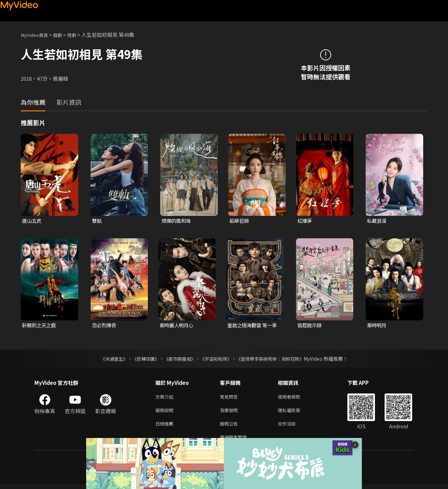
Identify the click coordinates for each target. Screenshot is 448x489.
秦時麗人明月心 (178, 326)
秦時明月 (377, 326)
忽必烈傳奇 (105, 326)
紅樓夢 (305, 221)
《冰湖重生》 (108, 359)
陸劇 (78, 35)
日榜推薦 (166, 427)
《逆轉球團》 (142, 359)
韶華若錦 (240, 221)
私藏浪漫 (377, 221)
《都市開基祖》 (178, 359)
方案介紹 (166, 398)
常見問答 (230, 398)
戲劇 (62, 35)
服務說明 (166, 412)
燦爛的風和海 (177, 221)
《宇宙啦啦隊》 (216, 359)
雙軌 (97, 221)
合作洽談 (292, 427)
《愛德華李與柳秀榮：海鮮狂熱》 (274, 359)
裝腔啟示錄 (310, 326)
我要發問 (230, 412)
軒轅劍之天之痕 (40, 326)
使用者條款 (295, 398)
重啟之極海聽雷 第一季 (251, 326)
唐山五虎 (32, 221)
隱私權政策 (295, 412)
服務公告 (230, 427)
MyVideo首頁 (36, 35)
